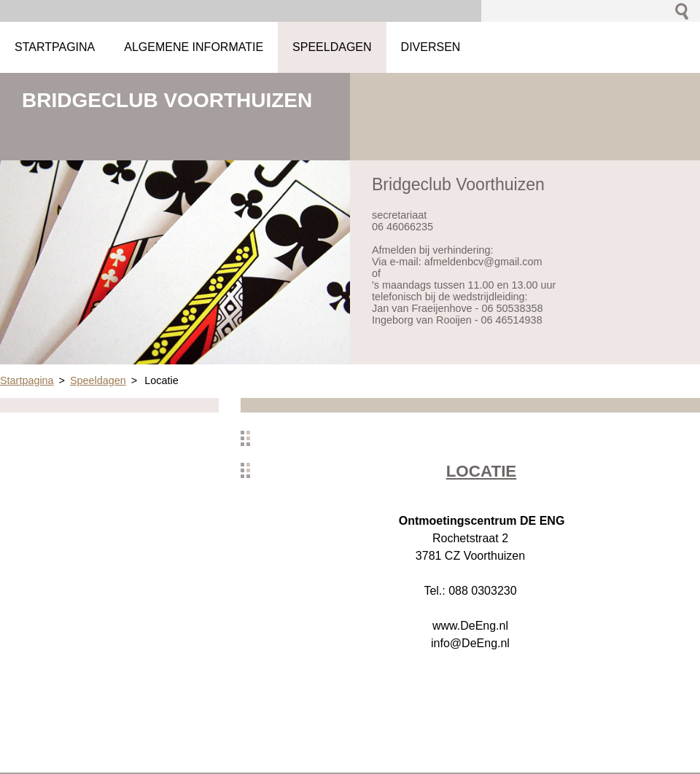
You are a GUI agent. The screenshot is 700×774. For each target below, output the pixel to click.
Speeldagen (98, 380)
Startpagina (27, 380)
